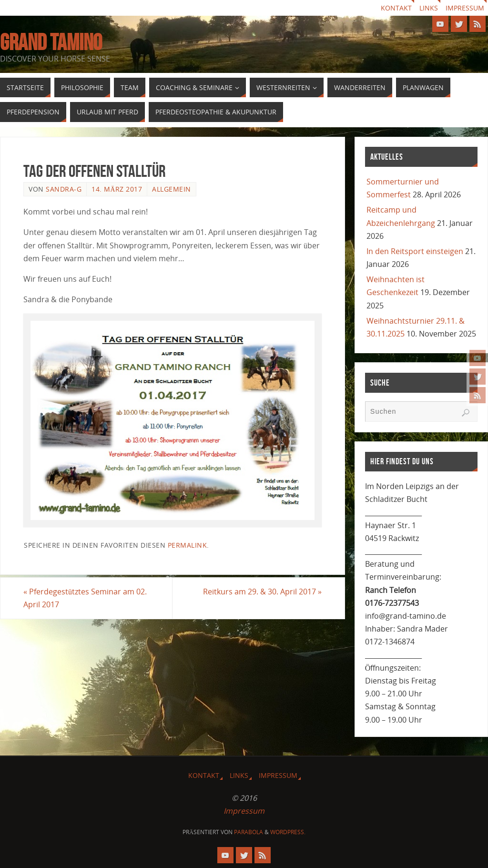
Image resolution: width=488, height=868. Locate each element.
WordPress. (288, 832)
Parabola (249, 832)
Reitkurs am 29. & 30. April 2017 (262, 592)
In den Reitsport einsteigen (415, 251)
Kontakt (396, 8)
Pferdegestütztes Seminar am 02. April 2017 (85, 598)
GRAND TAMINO (51, 42)
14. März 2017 (117, 189)
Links (429, 8)
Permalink (188, 545)
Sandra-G (64, 189)
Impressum (465, 8)
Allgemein (172, 189)
